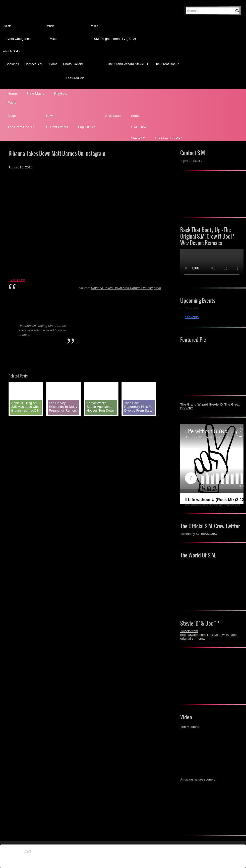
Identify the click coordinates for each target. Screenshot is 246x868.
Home (53, 64)
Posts (12, 103)
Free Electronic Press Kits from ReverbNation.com (212, 505)
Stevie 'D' (138, 138)
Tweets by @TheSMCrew (199, 534)
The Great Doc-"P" (21, 127)
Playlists (61, 93)
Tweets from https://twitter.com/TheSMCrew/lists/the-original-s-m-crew (209, 635)
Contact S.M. (34, 64)
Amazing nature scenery (198, 779)
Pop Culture (87, 127)
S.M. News (113, 116)
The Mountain (190, 727)
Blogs (12, 116)
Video (95, 26)
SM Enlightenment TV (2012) (115, 39)
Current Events (57, 127)
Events (7, 26)
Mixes (54, 39)
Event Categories (18, 39)
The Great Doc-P (166, 64)
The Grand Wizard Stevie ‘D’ (128, 64)
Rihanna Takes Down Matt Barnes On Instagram (126, 288)
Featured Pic (75, 78)
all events (192, 317)
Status (136, 116)
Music (51, 26)
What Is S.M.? (11, 51)
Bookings (12, 64)
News (50, 116)
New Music (35, 93)
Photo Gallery (73, 64)
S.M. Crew (139, 127)
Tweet (27, 851)
